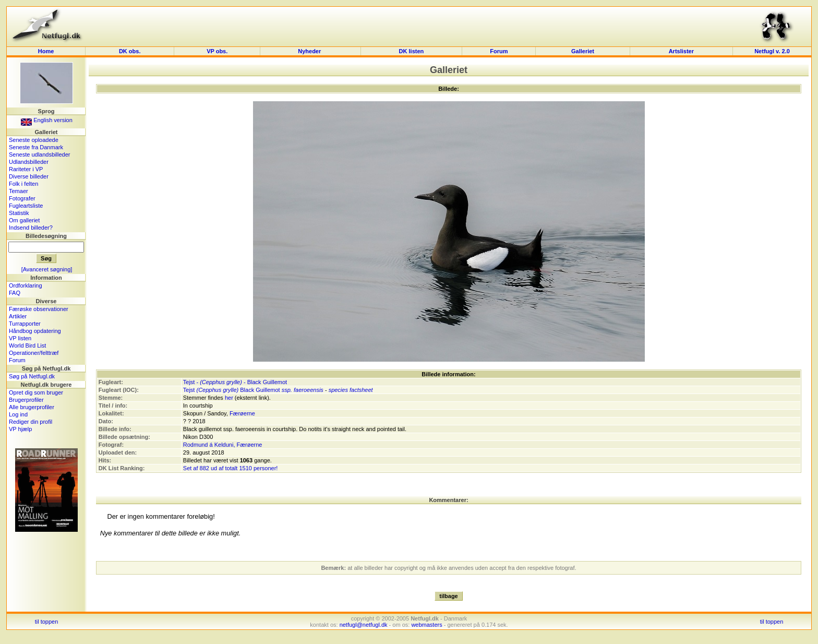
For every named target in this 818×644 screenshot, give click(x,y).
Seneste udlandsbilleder (39, 154)
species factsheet (351, 390)
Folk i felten (23, 184)
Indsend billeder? (31, 228)
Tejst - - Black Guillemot (235, 382)
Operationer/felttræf (34, 353)
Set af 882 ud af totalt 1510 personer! (231, 468)
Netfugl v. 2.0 (772, 51)
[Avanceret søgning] (47, 269)
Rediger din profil (31, 422)
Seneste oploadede (34, 140)
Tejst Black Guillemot (232, 390)
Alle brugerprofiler (32, 407)
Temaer (19, 191)
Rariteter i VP (26, 169)
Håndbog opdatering (35, 331)
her (229, 398)
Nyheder (310, 51)
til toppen (47, 622)
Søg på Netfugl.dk (32, 376)
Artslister (681, 51)
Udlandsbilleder (29, 162)
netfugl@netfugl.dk (364, 625)
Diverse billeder (29, 176)
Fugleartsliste (26, 206)
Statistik (19, 213)
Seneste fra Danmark (36, 147)
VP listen (20, 338)
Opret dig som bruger (36, 392)
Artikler (18, 316)
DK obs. (130, 51)
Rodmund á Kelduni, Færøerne (223, 445)
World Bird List (27, 345)
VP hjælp (20, 429)
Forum (499, 51)
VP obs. (217, 51)
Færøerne (242, 413)
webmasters (426, 625)
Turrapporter (25, 324)
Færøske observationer (39, 309)
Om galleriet (24, 220)
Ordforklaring (26, 285)
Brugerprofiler (26, 400)
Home (46, 51)
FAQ (15, 293)
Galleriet (583, 51)
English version (47, 120)
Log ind (18, 414)
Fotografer (22, 198)
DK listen (412, 51)
